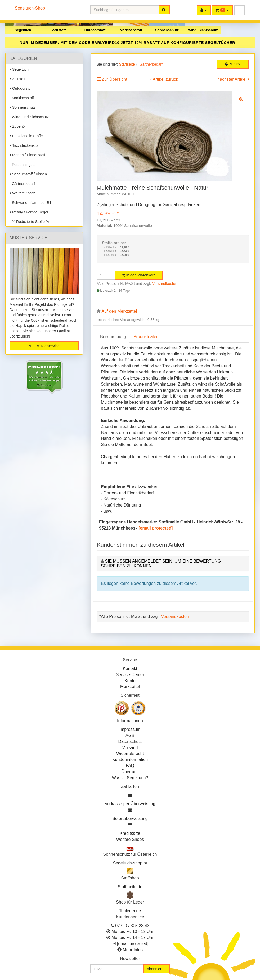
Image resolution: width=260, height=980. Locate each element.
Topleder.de (130, 911)
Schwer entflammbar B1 (31, 203)
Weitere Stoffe (23, 193)
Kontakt (130, 669)
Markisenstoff (131, 30)
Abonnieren (156, 969)
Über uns (130, 772)
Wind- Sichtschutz (203, 30)
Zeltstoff (59, 30)
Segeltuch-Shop (30, 8)
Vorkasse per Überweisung (130, 804)
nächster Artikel (232, 79)
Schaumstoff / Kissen (28, 174)
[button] (240, 10)
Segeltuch (23, 30)
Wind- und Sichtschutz (29, 117)
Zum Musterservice (44, 346)
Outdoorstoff (95, 30)
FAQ (130, 766)
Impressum (130, 729)
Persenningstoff (24, 165)
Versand (130, 748)
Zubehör (18, 126)
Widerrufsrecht (130, 753)
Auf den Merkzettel (119, 311)
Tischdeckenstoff (25, 145)
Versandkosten (165, 284)
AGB (130, 735)
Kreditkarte (130, 833)
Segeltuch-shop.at (130, 863)
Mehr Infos (133, 950)
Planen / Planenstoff (28, 155)
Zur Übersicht (114, 79)
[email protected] (156, 528)
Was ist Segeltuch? (130, 778)
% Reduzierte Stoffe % (29, 222)
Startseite (127, 64)
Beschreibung (113, 337)
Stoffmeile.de (130, 887)
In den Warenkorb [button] (139, 275)
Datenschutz (130, 742)
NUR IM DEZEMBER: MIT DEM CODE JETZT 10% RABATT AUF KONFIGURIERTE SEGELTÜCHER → (130, 43)
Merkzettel (130, 687)
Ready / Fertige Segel (29, 212)
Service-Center (130, 675)
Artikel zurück (165, 79)
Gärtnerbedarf (22, 184)
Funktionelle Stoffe (26, 136)
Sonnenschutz (167, 30)
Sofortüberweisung (130, 819)
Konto (130, 681)
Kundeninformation (130, 760)
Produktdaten (146, 337)
